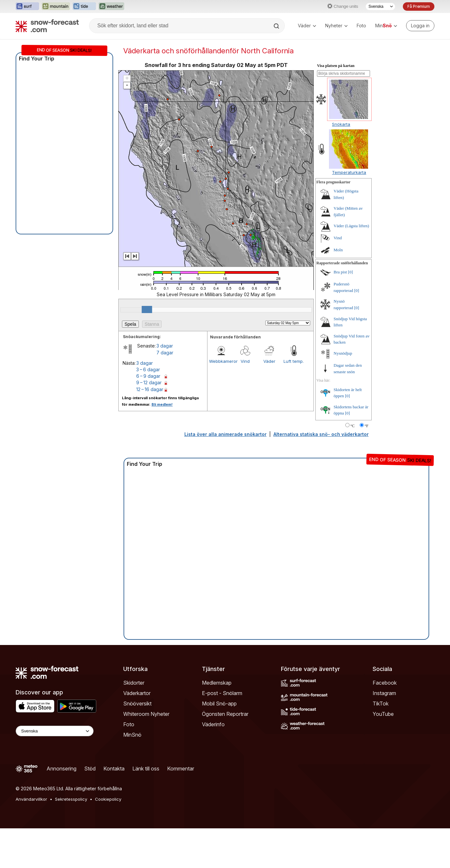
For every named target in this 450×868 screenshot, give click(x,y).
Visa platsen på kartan (336, 66)
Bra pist (340, 272)
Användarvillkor (31, 799)
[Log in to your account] (420, 26)
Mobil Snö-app (219, 704)
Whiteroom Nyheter (146, 714)
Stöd (90, 769)
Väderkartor (137, 693)
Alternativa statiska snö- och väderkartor (321, 434)
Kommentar (181, 769)
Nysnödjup (343, 353)
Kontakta (114, 769)
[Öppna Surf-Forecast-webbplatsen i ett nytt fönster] (27, 7)
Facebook (385, 683)
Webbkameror (221, 361)
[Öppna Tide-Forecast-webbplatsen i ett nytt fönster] (84, 7)
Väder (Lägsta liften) (351, 226)
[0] (350, 272)
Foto (361, 26)
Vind (245, 361)
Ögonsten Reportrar (225, 714)
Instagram (384, 693)
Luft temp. (294, 361)
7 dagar (165, 353)
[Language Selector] (55, 731)
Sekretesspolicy (71, 799)
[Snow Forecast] (47, 26)
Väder (307, 26)
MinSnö (132, 735)
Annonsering (61, 769)
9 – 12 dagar (149, 382)
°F (367, 426)
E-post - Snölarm (222, 693)
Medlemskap (217, 683)
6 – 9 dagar (148, 376)
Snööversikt (137, 704)
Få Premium (419, 6)
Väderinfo (213, 724)
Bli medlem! (162, 404)
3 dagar (165, 346)
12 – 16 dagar (150, 389)
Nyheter (336, 26)
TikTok (381, 704)
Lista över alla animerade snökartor (225, 434)
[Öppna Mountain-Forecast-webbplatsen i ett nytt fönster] (56, 7)
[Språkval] (380, 7)
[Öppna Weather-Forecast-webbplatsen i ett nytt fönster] (111, 7)
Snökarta (341, 124)
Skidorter (134, 683)
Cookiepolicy (108, 799)
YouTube (383, 714)
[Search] (277, 26)
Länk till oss (146, 769)
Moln (338, 250)
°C (353, 426)
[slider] (147, 309)
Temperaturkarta (349, 172)
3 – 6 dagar (148, 369)
